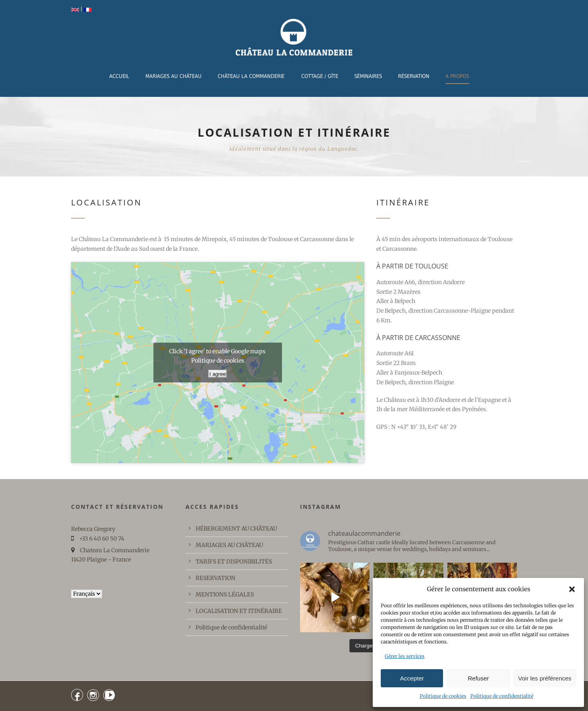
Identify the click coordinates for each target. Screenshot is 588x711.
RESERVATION (215, 578)
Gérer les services (405, 656)
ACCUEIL (119, 76)
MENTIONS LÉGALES (225, 594)
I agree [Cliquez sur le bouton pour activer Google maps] (218, 374)
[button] (572, 589)
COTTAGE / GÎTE (320, 76)
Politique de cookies (443, 696)
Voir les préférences (545, 678)
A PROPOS (457, 76)
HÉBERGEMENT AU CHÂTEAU (236, 529)
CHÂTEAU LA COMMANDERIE (251, 76)
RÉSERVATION (414, 76)
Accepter (412, 678)
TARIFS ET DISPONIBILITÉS (234, 561)
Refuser (479, 678)
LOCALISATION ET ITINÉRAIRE (239, 611)
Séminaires (368, 76)
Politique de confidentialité (502, 696)
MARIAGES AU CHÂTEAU (174, 76)
